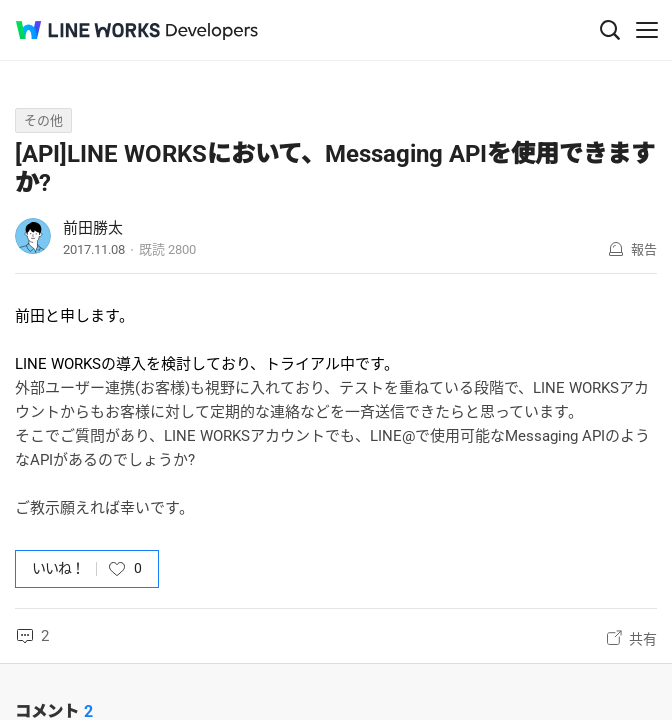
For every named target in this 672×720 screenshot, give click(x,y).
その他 (43, 120)
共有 (643, 639)
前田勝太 (93, 228)
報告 (644, 249)
